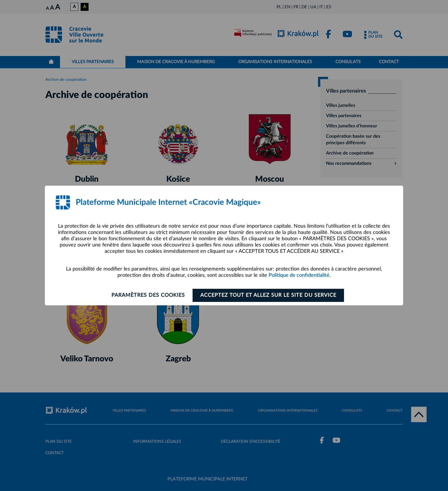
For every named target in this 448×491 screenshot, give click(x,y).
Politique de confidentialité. (300, 275)
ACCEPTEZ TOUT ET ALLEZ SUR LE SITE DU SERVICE (268, 295)
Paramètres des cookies (148, 295)
